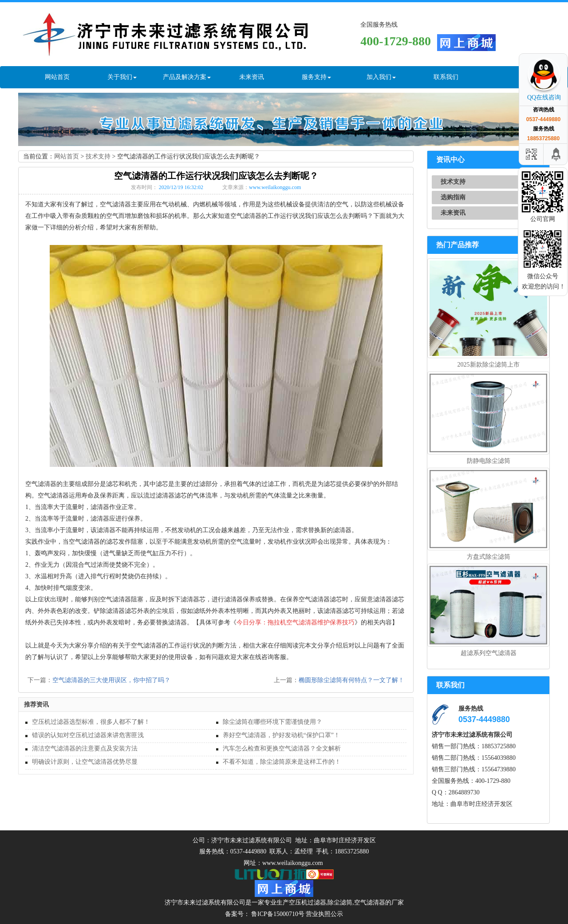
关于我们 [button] (122, 77)
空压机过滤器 (308, 902)
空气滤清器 (370, 902)
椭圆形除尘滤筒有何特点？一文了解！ (351, 680)
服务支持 (316, 77)
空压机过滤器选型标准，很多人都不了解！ (91, 722)
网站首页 (57, 77)
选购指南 (453, 197)
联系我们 (446, 77)
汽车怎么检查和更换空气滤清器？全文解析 (282, 748)
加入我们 (381, 77)
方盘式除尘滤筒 (489, 557)
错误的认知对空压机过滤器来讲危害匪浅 (88, 735)
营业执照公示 (324, 914)
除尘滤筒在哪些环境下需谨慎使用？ (272, 722)
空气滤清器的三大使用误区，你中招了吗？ (111, 680)
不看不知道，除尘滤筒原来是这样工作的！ (282, 762)
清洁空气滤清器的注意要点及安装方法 (85, 748)
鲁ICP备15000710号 (277, 914)
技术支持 (98, 156)
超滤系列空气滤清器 (489, 653)
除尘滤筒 (340, 902)
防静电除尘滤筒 (489, 461)
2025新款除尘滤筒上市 (489, 365)
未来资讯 (252, 77)
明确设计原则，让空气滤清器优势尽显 (85, 762)
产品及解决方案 (187, 77)
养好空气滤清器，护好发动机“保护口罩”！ (281, 735)
